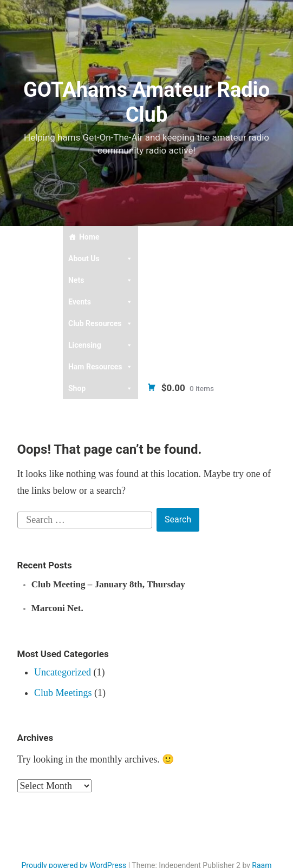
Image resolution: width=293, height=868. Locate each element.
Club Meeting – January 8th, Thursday (108, 584)
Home (89, 237)
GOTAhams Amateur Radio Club (146, 102)
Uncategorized (63, 672)
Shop (101, 388)
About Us (101, 259)
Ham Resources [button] (101, 367)
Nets (101, 280)
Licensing (101, 345)
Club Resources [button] (101, 323)
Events (101, 302)
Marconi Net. (57, 608)
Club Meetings (63, 693)
